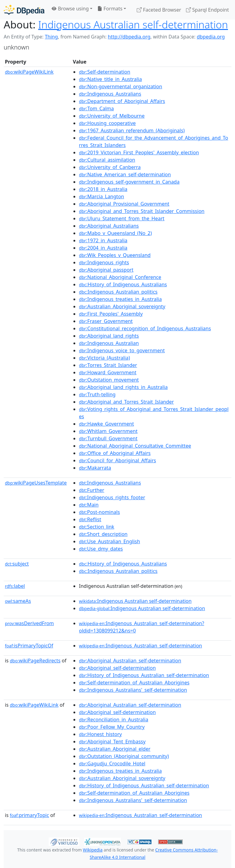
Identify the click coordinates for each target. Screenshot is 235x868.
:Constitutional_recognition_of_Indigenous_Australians (145, 328)
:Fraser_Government (106, 321)
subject (17, 564)
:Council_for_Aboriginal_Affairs (117, 460)
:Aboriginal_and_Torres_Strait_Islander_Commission (142, 211)
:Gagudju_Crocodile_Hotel (112, 764)
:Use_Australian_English (110, 541)
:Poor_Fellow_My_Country (112, 727)
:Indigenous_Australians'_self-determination (133, 690)
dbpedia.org (211, 37)
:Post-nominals (99, 512)
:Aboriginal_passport (106, 270)
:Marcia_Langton (101, 196)
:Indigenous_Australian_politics (118, 292)
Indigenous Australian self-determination (133, 24)
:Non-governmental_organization (121, 86)
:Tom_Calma (96, 108)
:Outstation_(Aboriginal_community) (124, 756)
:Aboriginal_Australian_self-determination (130, 661)
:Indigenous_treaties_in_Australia (120, 299)
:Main (89, 505)
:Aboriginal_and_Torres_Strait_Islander (126, 402)
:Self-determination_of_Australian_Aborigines (134, 683)
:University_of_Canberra (110, 167)
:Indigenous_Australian (109, 343)
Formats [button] (110, 9)
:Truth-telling (97, 394)
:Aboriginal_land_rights (109, 336)
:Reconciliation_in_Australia (114, 720)
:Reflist (90, 519)
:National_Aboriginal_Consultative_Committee (135, 446)
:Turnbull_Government (108, 438)
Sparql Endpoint (207, 10)
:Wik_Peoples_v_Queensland (115, 255)
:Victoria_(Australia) (104, 358)
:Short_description (103, 534)
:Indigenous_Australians (110, 94)
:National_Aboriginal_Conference (120, 277)
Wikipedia (93, 850)
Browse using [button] (70, 9)
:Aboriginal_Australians (109, 226)
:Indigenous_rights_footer (112, 497)
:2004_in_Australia (103, 248)
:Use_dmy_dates (101, 549)
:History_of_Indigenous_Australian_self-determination (144, 675)
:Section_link (97, 527)
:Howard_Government (108, 372)
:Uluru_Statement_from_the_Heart (122, 218)
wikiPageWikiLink (29, 72)
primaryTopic (29, 815)
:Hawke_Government (106, 424)
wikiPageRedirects (35, 661)
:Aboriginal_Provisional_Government (124, 204)
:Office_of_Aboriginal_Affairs (115, 453)
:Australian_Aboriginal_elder (115, 749)
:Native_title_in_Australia (110, 79)
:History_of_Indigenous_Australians (123, 284)
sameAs (18, 601)
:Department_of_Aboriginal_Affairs (122, 101)
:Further (92, 490)
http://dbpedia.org (129, 37)
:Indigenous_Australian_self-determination (140, 646)
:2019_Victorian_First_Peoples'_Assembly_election (139, 152)
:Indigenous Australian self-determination (135, 601)
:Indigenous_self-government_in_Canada (129, 182)
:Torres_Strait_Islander (108, 365)
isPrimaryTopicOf (29, 646)
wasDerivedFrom (29, 623)
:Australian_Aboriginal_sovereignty (122, 306)
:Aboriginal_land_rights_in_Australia (123, 387)
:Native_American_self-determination (125, 174)
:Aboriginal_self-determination (117, 668)
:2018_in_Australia (103, 189)
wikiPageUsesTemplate (36, 483)
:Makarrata (95, 468)
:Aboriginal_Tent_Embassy (112, 742)
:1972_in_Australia (103, 240)
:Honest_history (100, 734)
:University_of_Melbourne (112, 116)
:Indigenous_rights (104, 262)
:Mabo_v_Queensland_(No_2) (115, 233)
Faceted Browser (159, 10)
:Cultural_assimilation (107, 160)
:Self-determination (105, 72)
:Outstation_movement (109, 380)
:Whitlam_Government (108, 431)
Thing (51, 37)
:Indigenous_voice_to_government (122, 350)
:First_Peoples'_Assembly (111, 314)
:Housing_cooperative (107, 123)
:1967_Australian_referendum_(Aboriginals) (132, 130)
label (15, 586)
